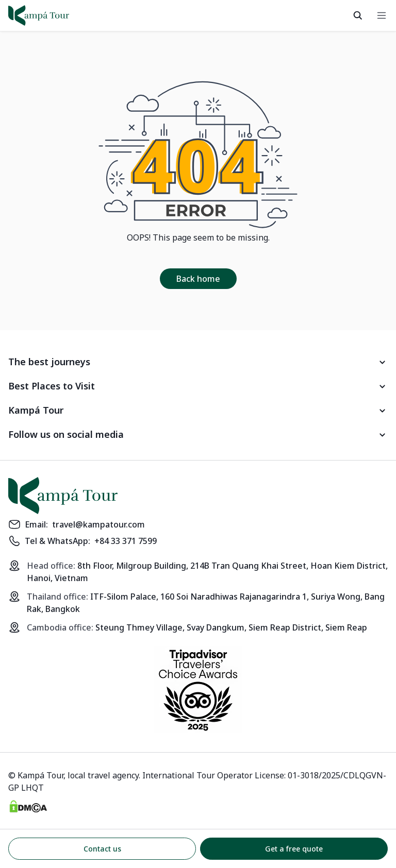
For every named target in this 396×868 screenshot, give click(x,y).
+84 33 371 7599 (126, 541)
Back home (198, 279)
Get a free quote (294, 849)
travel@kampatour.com (98, 524)
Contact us (102, 849)
